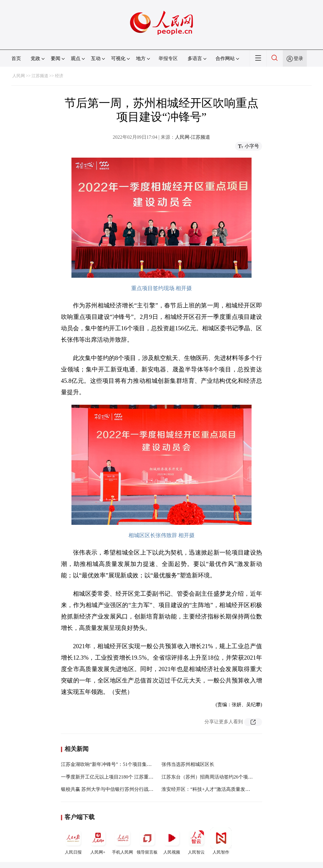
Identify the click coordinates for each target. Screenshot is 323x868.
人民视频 (172, 841)
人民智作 (221, 841)
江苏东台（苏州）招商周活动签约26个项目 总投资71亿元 (222, 777)
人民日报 (73, 841)
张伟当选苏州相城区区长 (188, 764)
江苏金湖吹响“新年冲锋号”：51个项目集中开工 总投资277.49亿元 (130, 764)
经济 (59, 76)
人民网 (19, 76)
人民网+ (98, 841)
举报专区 (168, 58)
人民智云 (196, 841)
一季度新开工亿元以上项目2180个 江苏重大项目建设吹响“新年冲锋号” (136, 777)
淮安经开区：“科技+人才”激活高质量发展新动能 (213, 789)
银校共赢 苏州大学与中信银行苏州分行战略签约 (112, 789)
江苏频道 (40, 76)
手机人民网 (122, 841)
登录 (298, 58)
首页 (16, 58)
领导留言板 (147, 841)
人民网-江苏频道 (193, 137)
